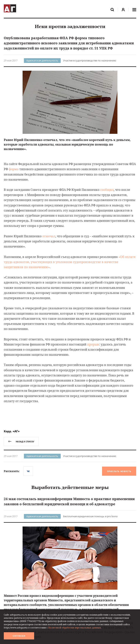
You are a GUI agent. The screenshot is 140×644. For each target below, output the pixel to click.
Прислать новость (119, 471)
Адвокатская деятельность (42, 60)
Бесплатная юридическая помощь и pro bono (90, 516)
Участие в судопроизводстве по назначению (90, 60)
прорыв (93, 344)
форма (14, 169)
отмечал (49, 236)
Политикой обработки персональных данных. (75, 628)
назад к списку (21, 441)
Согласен (19, 636)
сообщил (107, 190)
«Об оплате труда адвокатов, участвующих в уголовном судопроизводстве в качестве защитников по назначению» (70, 262)
